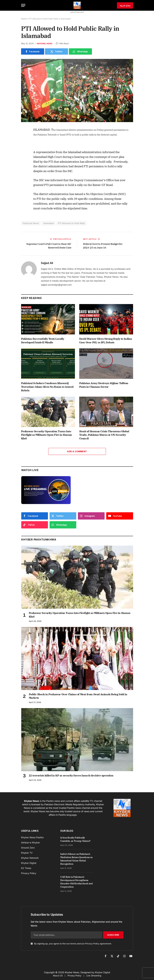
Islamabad (49, 223)
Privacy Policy (92, 944)
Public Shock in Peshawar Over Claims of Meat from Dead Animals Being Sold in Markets (78, 696)
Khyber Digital (102, 972)
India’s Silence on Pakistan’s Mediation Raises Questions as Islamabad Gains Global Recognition (76, 859)
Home (24, 19)
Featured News (31, 223)
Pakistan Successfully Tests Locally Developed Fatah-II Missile (43, 341)
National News (45, 44)
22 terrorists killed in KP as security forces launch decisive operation (71, 775)
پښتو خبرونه (125, 5)
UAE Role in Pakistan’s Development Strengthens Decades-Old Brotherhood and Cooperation (77, 882)
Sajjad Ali (47, 263)
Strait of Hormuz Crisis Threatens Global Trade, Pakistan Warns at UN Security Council (104, 435)
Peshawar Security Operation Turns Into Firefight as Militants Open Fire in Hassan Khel (47, 435)
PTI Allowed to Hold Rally (71, 223)
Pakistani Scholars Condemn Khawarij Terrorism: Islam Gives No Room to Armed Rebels (47, 387)
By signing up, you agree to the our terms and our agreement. (71, 944)
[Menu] (23, 5)
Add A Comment (77, 451)
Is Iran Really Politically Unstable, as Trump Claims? (75, 839)
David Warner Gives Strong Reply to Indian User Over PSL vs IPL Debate (106, 341)
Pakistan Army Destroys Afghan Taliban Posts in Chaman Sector (104, 385)
